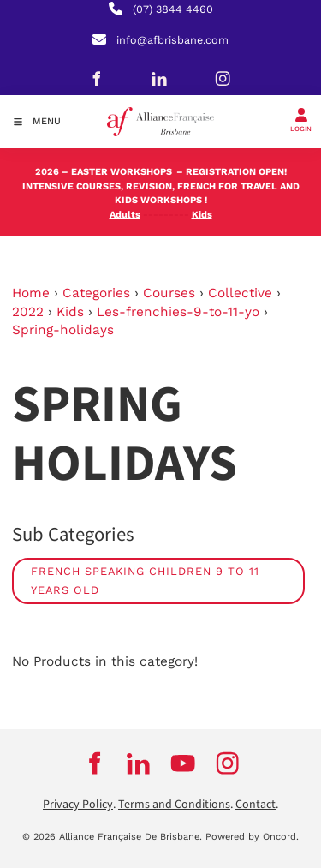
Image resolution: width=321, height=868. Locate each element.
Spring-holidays (63, 330)
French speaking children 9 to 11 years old (145, 581)
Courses (169, 293)
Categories (96, 293)
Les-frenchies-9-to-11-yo (178, 312)
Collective (240, 293)
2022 (28, 312)
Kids (70, 312)
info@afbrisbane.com (172, 40)
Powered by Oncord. (252, 837)
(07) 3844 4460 (173, 9)
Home (31, 293)
